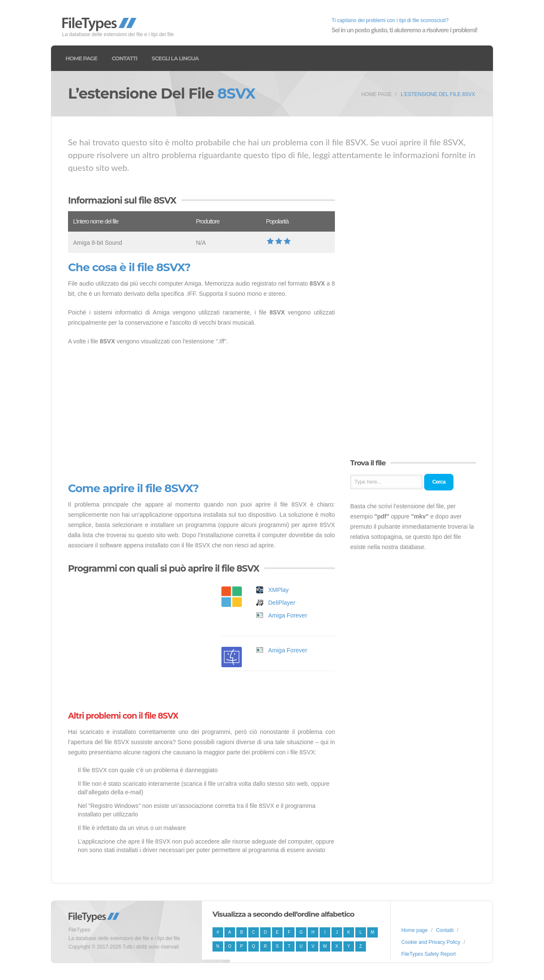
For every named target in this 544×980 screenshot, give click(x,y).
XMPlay (278, 590)
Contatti (125, 58)
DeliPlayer (282, 603)
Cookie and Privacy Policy (431, 942)
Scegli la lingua (175, 58)
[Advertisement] (201, 414)
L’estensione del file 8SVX (438, 94)
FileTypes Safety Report (428, 954)
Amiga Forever (288, 615)
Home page (81, 58)
